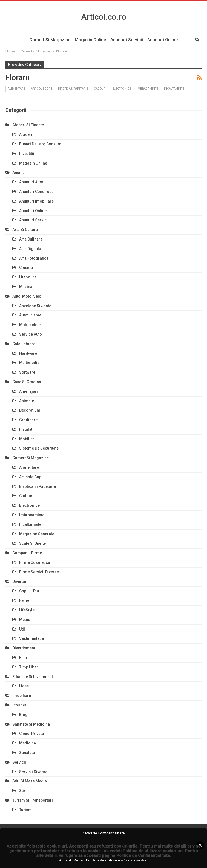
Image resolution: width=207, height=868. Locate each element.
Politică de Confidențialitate (143, 855)
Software (27, 372)
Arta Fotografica (34, 258)
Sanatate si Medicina (31, 724)
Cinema (26, 268)
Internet (19, 705)
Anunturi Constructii (37, 192)
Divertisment (24, 648)
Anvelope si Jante (35, 306)
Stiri (23, 791)
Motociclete (30, 325)
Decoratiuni (30, 410)
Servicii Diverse (33, 772)
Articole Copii (41, 89)
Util (22, 629)
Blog (23, 715)
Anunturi (20, 172)
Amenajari (28, 391)
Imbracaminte (147, 89)
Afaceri (26, 134)
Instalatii (27, 429)
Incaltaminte (174, 89)
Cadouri (100, 89)
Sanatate (27, 753)
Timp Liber (29, 667)
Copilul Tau (29, 591)
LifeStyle (27, 610)
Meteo (25, 620)
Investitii (27, 154)
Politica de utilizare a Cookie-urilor (116, 860)
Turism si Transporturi (33, 800)
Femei (25, 600)
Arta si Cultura (25, 230)
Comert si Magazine (49, 40)
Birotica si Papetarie (73, 89)
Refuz (79, 860)
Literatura (28, 277)
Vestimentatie (31, 638)
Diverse (19, 582)
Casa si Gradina (27, 382)
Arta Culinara (31, 239)
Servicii (19, 762)
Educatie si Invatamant (33, 677)
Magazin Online (90, 40)
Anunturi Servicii (127, 40)
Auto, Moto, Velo (27, 296)
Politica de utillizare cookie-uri (153, 851)
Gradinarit (28, 420)
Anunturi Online (164, 40)
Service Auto (31, 334)
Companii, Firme (27, 553)
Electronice (122, 89)
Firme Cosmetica (35, 562)
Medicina (28, 743)
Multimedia (29, 363)
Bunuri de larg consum (40, 144)
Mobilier (27, 439)
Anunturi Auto (31, 182)
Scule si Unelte (32, 543)
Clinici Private (31, 734)
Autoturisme (30, 315)
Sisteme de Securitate (39, 448)
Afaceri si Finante (28, 125)
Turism (25, 810)
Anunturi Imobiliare (36, 201)
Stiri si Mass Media (30, 781)
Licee (24, 686)
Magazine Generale (37, 534)
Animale (27, 401)
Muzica (26, 287)
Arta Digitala (30, 249)
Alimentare (16, 89)
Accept (65, 860)
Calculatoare (24, 344)
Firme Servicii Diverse (39, 572)
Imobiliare (22, 696)
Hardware (28, 353)
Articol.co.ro (104, 17)
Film (23, 658)
